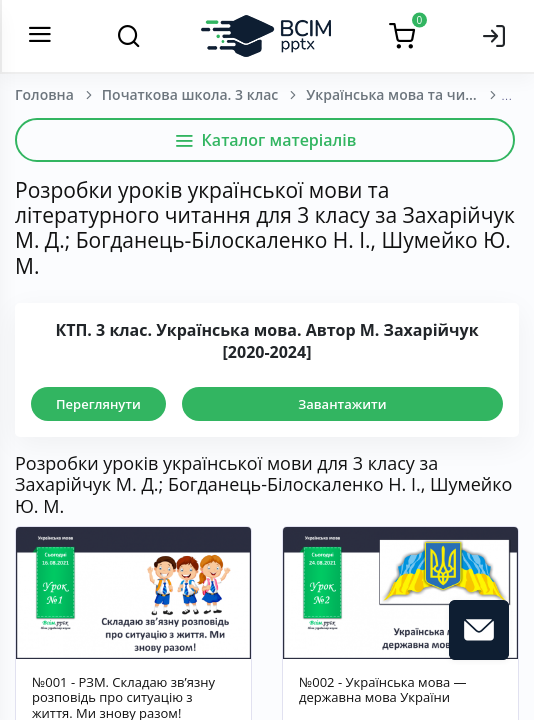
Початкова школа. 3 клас (190, 94)
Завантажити (342, 404)
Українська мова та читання (406, 94)
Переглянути (98, 404)
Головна (44, 94)
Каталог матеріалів (265, 140)
